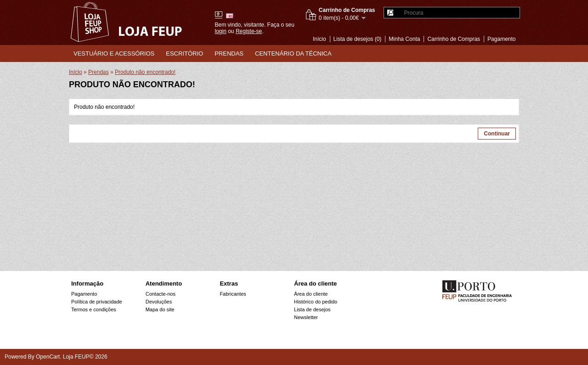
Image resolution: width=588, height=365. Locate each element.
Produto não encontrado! (145, 72)
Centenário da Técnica (293, 53)
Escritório (184, 53)
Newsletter (306, 317)
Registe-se (249, 31)
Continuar (497, 134)
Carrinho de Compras (454, 39)
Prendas (229, 53)
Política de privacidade (97, 302)
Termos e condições (94, 309)
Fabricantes (233, 294)
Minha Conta (404, 39)
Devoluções (159, 302)
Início (319, 39)
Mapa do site (160, 309)
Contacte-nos (161, 294)
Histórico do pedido (316, 302)
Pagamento (501, 39)
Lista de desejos (312, 309)
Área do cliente (311, 294)
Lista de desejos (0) (358, 39)
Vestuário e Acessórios (114, 53)
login (221, 31)
